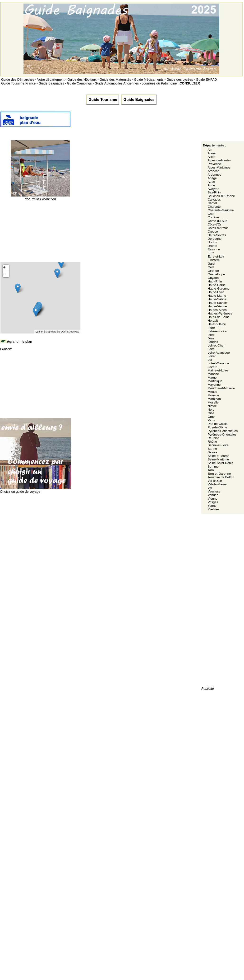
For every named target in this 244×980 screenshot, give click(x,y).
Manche (213, 374)
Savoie (213, 452)
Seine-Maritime (218, 459)
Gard (211, 264)
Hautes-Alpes (217, 310)
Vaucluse (214, 491)
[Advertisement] (157, 121)
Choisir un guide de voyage (36, 490)
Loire (211, 349)
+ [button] (4, 268)
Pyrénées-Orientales (222, 434)
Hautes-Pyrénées (220, 313)
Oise (211, 413)
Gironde (213, 271)
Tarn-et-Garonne (219, 474)
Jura (211, 338)
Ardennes (214, 175)
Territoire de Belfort (221, 477)
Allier (211, 157)
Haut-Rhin (215, 281)
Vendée (213, 495)
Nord (211, 410)
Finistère (214, 260)
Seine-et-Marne (219, 456)
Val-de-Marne (217, 484)
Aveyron (214, 189)
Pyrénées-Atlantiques (223, 431)
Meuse (212, 392)
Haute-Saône (217, 299)
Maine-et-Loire (218, 370)
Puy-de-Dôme (217, 427)
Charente (214, 207)
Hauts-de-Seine (219, 317)
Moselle (213, 402)
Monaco (213, 395)
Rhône (212, 442)
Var (210, 488)
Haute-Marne (217, 296)
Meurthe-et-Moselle (221, 388)
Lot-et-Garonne (218, 363)
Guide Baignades (139, 100)
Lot (210, 360)
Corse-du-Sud (218, 221)
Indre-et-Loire (217, 331)
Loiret (212, 356)
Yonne (212, 506)
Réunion (214, 438)
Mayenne (214, 385)
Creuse (213, 232)
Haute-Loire (216, 292)
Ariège (212, 178)
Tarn (211, 470)
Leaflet (39, 332)
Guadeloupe (216, 274)
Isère (211, 335)
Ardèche (214, 171)
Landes (213, 342)
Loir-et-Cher (216, 345)
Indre (211, 328)
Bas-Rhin (214, 192)
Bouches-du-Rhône (221, 196)
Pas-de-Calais (218, 424)
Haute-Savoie (217, 303)
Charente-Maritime (221, 210)
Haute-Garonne (219, 288)
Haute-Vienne (217, 306)
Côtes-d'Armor (218, 228)
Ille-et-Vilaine (217, 324)
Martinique (215, 381)
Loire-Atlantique (219, 353)
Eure (211, 253)
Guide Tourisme (103, 100)
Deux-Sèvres (217, 235)
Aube (211, 182)
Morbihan (214, 399)
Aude (211, 185)
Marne (212, 377)
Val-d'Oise (215, 481)
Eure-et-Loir (216, 256)
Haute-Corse (217, 285)
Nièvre (212, 406)
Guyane (213, 278)
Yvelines (214, 509)
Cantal (212, 203)
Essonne (214, 249)
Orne (211, 417)
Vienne (213, 499)
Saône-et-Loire (218, 445)
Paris (211, 420)
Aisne (212, 153)
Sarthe (212, 449)
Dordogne (215, 239)
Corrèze (213, 217)
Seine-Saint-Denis (220, 463)
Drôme (212, 246)
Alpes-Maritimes (219, 167)
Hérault (213, 321)
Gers (211, 267)
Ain (210, 150)
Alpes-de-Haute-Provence (219, 162)
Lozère (213, 367)
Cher (211, 214)
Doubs (212, 242)
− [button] (4, 274)
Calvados (214, 199)
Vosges (213, 502)
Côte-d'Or (214, 224)
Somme (213, 467)
